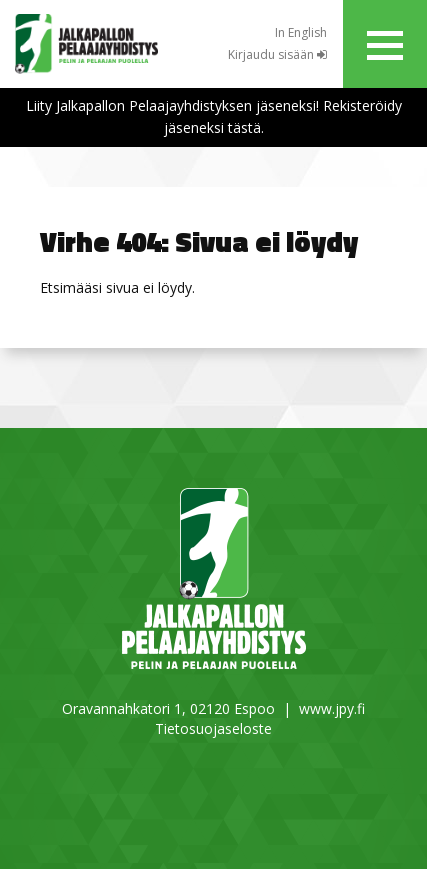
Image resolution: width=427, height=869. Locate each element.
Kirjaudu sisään (277, 54)
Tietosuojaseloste (213, 728)
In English (301, 32)
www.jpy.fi (332, 708)
